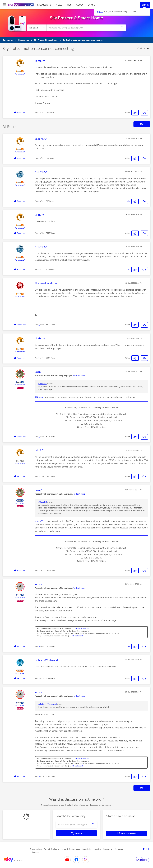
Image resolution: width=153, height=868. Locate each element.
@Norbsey (43, 384)
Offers (91, 5)
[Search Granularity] (37, 28)
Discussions (44, 5)
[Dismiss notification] (147, 12)
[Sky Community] (21, 5)
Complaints (108, 849)
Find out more (79, 375)
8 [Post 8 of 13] (39, 437)
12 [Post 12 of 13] (39, 678)
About (80, 5)
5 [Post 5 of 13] (39, 270)
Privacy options (36, 849)
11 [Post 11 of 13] (39, 646)
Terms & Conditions (52, 849)
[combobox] (82, 28)
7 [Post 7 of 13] (39, 358)
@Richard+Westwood (48, 704)
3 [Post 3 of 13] (39, 201)
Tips (69, 5)
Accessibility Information (91, 849)
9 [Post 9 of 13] (39, 476)
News (59, 5)
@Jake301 (43, 502)
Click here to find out (82, 629)
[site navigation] (4, 5)
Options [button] (141, 48)
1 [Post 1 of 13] (39, 113)
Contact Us (119, 849)
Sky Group (35, 852)
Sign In (145, 5)
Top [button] (147, 849)
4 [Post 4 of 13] (39, 233)
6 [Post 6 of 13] (39, 325)
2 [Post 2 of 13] (39, 158)
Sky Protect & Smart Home (76, 18)
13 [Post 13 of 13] (39, 776)
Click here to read (76, 636)
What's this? (20, 74)
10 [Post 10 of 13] (39, 571)
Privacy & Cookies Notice (71, 849)
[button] (146, 60)
